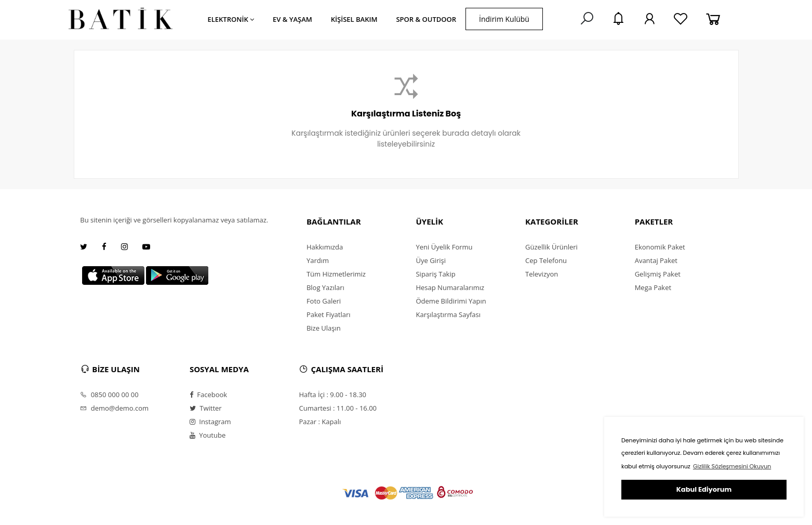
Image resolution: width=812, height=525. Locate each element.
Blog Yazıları (325, 287)
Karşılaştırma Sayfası (448, 314)
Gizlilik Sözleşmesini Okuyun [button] (732, 466)
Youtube (208, 435)
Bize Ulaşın (324, 328)
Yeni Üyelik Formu (444, 247)
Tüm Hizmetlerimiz (336, 274)
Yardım (318, 260)
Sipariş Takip (435, 274)
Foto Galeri (324, 301)
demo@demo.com (114, 408)
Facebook (208, 395)
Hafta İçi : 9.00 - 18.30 (332, 395)
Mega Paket (653, 287)
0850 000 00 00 (109, 395)
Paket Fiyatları (329, 314)
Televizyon (542, 274)
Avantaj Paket (656, 260)
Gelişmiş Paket (658, 274)
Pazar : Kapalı (320, 422)
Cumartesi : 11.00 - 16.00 (338, 408)
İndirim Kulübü (504, 19)
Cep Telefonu (546, 260)
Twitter (206, 408)
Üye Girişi (430, 260)
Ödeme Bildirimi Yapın (451, 301)
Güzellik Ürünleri (551, 247)
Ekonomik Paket (660, 247)
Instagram (210, 422)
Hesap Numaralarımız (450, 287)
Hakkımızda (325, 247)
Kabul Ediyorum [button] (704, 489)
